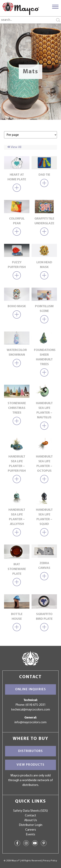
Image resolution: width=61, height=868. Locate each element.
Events (30, 835)
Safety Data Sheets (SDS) (30, 811)
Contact (30, 816)
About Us (31, 820)
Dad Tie (44, 175)
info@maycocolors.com (30, 722)
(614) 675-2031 (36, 705)
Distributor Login (31, 825)
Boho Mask (17, 306)
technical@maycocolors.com (30, 710)
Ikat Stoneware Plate (17, 569)
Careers (31, 830)
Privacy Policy (50, 861)
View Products (31, 765)
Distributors (31, 751)
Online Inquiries (30, 689)
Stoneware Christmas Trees (17, 408)
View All (14, 147)
